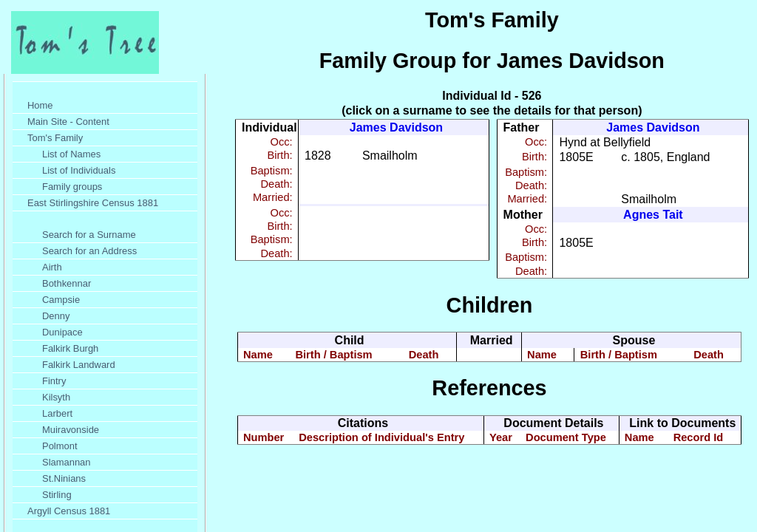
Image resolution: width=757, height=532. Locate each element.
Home (40, 105)
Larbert (57, 413)
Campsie (61, 300)
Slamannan (67, 462)
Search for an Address (89, 251)
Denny (56, 316)
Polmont (60, 446)
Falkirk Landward (79, 365)
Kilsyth (56, 397)
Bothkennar (67, 283)
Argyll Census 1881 (69, 511)
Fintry (54, 381)
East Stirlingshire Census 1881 (93, 203)
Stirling (57, 495)
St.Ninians (64, 478)
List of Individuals (79, 170)
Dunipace (62, 332)
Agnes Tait (653, 215)
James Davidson (396, 127)
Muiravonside (71, 430)
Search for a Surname (89, 235)
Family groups (72, 187)
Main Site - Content (68, 122)
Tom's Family (55, 138)
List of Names (71, 154)
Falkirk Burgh (70, 348)
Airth (52, 267)
